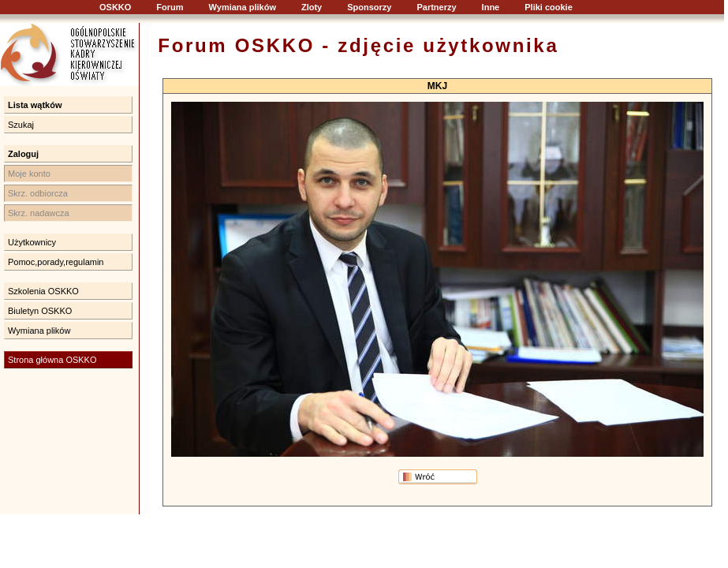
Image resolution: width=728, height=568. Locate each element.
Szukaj (21, 125)
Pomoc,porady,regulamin (56, 262)
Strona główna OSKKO (52, 360)
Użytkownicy (32, 242)
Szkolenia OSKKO (43, 291)
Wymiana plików (243, 7)
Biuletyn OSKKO (40, 311)
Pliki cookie (549, 7)
